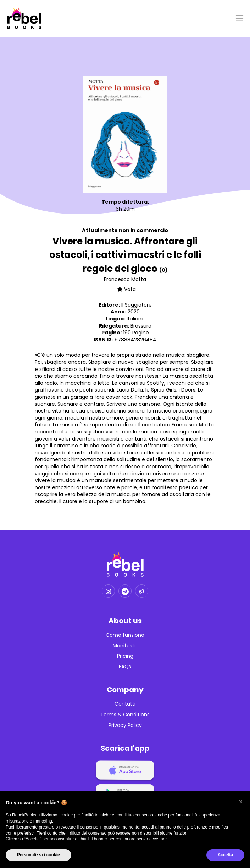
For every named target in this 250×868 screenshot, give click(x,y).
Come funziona (125, 635)
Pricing (125, 656)
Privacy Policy (125, 725)
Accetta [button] (225, 855)
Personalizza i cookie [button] (38, 855)
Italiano (136, 319)
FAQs (125, 667)
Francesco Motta (125, 279)
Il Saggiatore (137, 305)
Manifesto (125, 646)
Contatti (125, 704)
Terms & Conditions (125, 715)
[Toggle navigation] (238, 18)
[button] (241, 802)
